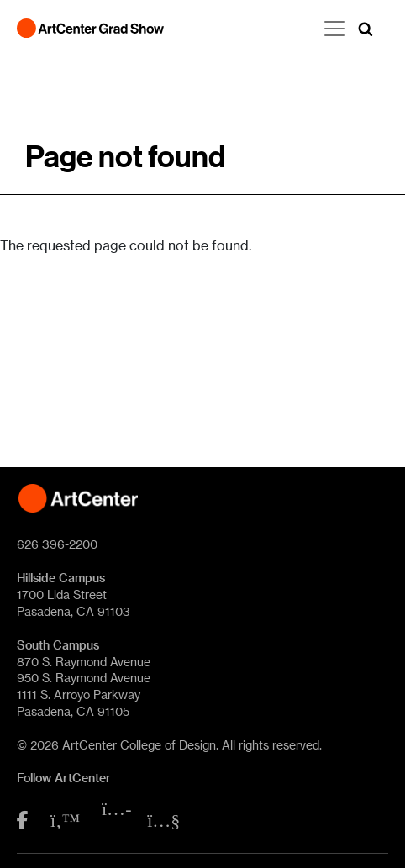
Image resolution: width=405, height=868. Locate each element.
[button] (366, 28)
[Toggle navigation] (334, 29)
